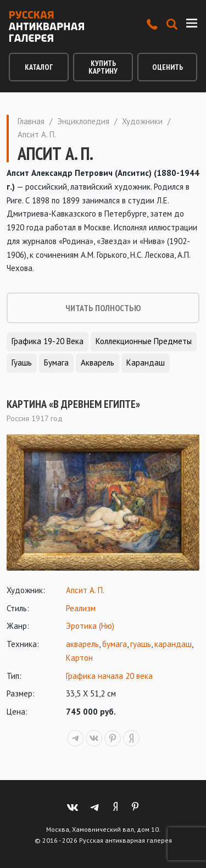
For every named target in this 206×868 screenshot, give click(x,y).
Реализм (81, 608)
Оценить (168, 67)
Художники (142, 121)
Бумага (56, 363)
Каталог (39, 67)
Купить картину (103, 67)
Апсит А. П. (85, 590)
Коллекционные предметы (144, 341)
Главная (31, 121)
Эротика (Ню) (90, 626)
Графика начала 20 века (109, 676)
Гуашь (22, 363)
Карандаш (146, 363)
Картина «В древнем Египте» (73, 404)
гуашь (141, 644)
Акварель (98, 363)
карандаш (173, 644)
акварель (82, 644)
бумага (115, 644)
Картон (79, 658)
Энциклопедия (83, 121)
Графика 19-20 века (48, 341)
